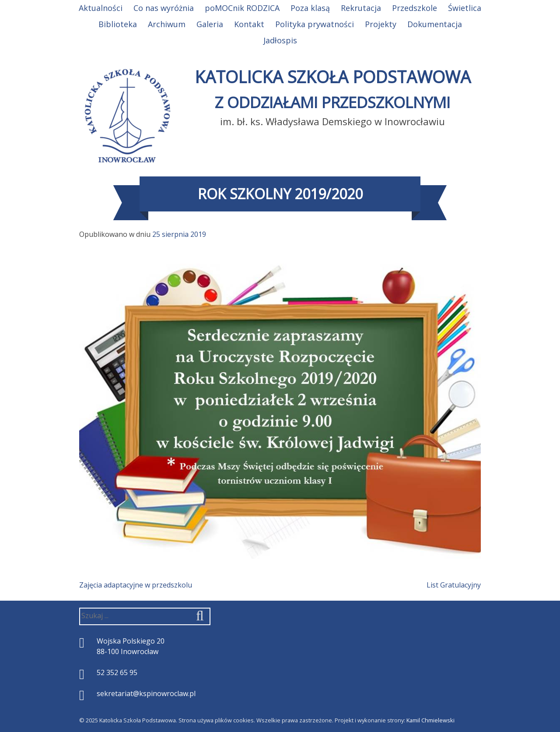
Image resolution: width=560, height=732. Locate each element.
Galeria (210, 24)
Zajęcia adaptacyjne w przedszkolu (136, 585)
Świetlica (465, 8)
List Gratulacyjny (454, 585)
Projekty (381, 24)
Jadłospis (280, 40)
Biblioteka (118, 24)
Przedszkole (415, 8)
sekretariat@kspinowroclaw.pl (146, 693)
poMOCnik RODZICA (242, 8)
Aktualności (101, 8)
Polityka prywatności (315, 24)
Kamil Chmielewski (430, 720)
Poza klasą (310, 8)
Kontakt (249, 24)
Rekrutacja (361, 8)
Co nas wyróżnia (164, 8)
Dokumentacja (435, 24)
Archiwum (167, 24)
